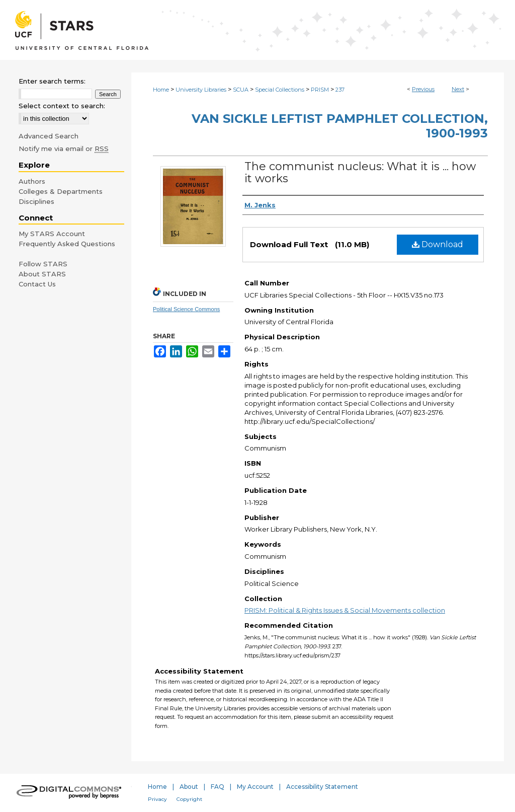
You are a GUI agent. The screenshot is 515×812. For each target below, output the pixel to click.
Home (161, 90)
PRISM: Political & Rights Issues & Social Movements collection (345, 610)
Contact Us (37, 284)
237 (340, 90)
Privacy (157, 799)
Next (458, 89)
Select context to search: (62, 106)
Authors (32, 181)
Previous (423, 89)
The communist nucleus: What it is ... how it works (360, 172)
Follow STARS (43, 264)
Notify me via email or (64, 149)
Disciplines (36, 201)
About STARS (42, 274)
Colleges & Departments (61, 191)
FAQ (218, 787)
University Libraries (201, 90)
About (189, 787)
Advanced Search (49, 136)
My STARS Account (52, 234)
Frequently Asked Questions (67, 244)
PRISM (320, 90)
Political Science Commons (186, 309)
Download (438, 244)
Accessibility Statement (322, 787)
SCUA (241, 90)
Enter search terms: (52, 81)
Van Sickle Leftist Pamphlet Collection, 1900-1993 (340, 126)
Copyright (189, 799)
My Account (255, 787)
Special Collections (280, 90)
